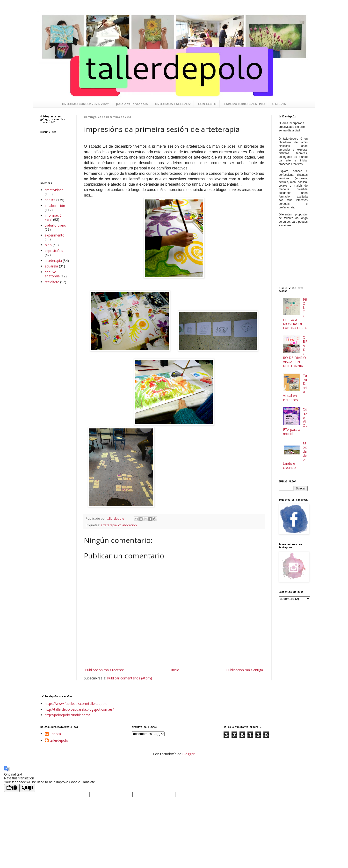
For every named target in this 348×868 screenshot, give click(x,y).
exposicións (54, 251)
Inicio (175, 670)
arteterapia (109, 525)
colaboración (127, 525)
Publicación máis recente (105, 670)
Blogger (188, 754)
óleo (48, 245)
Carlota (55, 734)
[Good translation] (12, 788)
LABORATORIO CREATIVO (244, 104)
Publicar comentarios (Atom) (130, 678)
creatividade (54, 190)
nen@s (50, 200)
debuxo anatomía (52, 274)
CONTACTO (207, 104)
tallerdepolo (59, 741)
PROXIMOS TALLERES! (173, 104)
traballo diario (55, 225)
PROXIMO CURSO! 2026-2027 (85, 104)
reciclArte (52, 282)
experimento (55, 235)
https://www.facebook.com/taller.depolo (76, 704)
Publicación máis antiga (245, 670)
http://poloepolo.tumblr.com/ (67, 715)
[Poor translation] (27, 788)
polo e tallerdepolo (132, 104)
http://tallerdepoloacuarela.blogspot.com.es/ (79, 709)
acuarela (51, 266)
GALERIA (279, 104)
